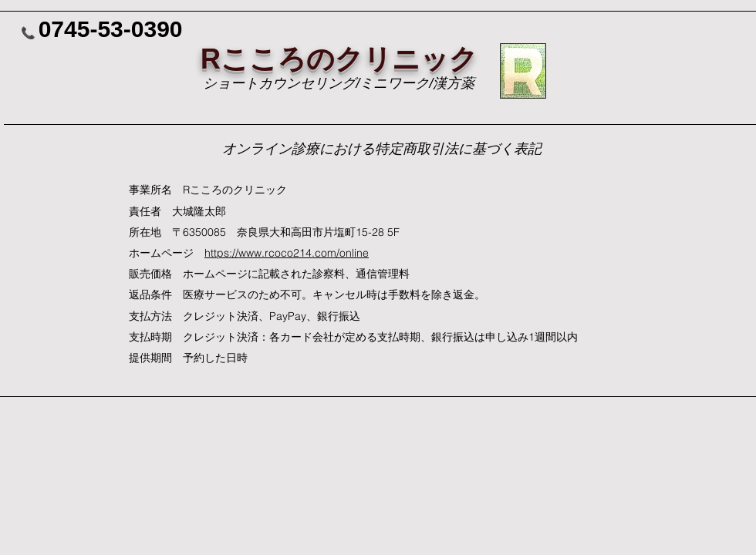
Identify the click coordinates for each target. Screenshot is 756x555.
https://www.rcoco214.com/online (287, 253)
